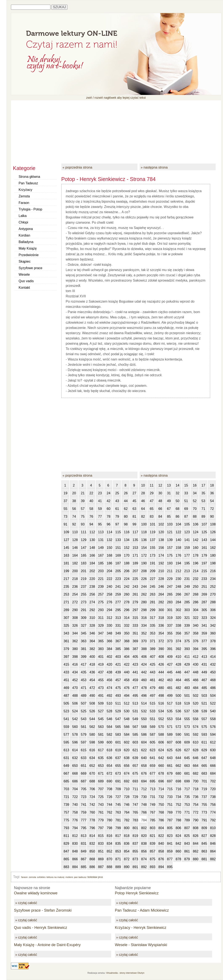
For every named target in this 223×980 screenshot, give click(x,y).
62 (126, 509)
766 (144, 812)
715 (170, 789)
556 (196, 719)
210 (161, 571)
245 (153, 587)
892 (144, 867)
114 (110, 532)
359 (204, 633)
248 (178, 587)
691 (118, 781)
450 (213, 672)
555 (187, 719)
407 (153, 657)
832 (92, 844)
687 (84, 781)
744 (110, 805)
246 (161, 587)
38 (74, 501)
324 (213, 618)
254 (75, 594)
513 (135, 703)
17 (203, 485)
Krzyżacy (26, 190)
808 (196, 828)
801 (135, 828)
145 (66, 548)
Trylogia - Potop (30, 209)
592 (196, 735)
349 (118, 633)
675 (135, 773)
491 (101, 696)
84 (160, 517)
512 (127, 703)
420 (110, 664)
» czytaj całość (26, 903)
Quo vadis (26, 281)
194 (178, 563)
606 (161, 742)
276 (110, 602)
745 (118, 805)
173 (153, 555)
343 (66, 633)
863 (204, 851)
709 (118, 789)
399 (84, 657)
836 (127, 844)
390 (161, 649)
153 (135, 548)
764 (127, 812)
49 (169, 501)
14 (178, 485)
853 (118, 851)
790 (196, 820)
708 (110, 789)
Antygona (26, 229)
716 (178, 789)
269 (204, 594)
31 (169, 493)
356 (178, 633)
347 (101, 633)
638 (127, 758)
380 (75, 649)
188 (127, 563)
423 (135, 664)
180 (213, 555)
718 (196, 789)
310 (92, 618)
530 (127, 711)
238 (92, 587)
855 (135, 851)
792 (213, 820)
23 (100, 493)
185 (101, 563)
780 (110, 820)
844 (196, 844)
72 (212, 509)
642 (161, 758)
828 (213, 836)
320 (178, 618)
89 (203, 517)
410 (178, 657)
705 (84, 789)
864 (213, 851)
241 (118, 587)
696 (161, 781)
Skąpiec (25, 261)
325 (66, 626)
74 (74, 517)
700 (196, 781)
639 (135, 758)
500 (178, 696)
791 (204, 820)
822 (161, 836)
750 (161, 805)
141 (187, 540)
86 (178, 517)
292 (92, 610)
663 (187, 766)
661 (170, 766)
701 (204, 781)
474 (110, 688)
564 (110, 727)
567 (135, 727)
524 (75, 711)
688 (92, 781)
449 (204, 672)
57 (83, 509)
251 (204, 587)
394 (196, 649)
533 (153, 711)
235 (66, 587)
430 (196, 664)
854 (127, 851)
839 (153, 844)
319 (170, 618)
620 (127, 750)
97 (117, 524)
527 (101, 711)
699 (187, 781)
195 (187, 563)
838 (144, 844)
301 (170, 610)
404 (127, 657)
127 (66, 540)
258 (110, 594)
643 (170, 758)
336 (161, 626)
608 (178, 742)
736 (196, 797)
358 (196, 633)
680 (178, 773)
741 (84, 805)
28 (143, 493)
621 (135, 750)
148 (92, 548)
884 (75, 867)
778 (92, 820)
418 (92, 664)
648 (213, 758)
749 (153, 805)
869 (101, 859)
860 (178, 851)
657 (135, 766)
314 (127, 618)
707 (101, 789)
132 (110, 540)
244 (144, 587)
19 (66, 493)
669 (84, 773)
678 (161, 773)
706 (92, 789)
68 (178, 509)
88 (195, 517)
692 (127, 781)
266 (178, 594)
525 (84, 711)
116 (127, 532)
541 (66, 719)
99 (135, 524)
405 (135, 657)
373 (170, 641)
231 (187, 579)
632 (75, 758)
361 (66, 641)
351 (135, 633)
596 (75, 742)
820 (144, 836)
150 (110, 548)
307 (66, 618)
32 (178, 493)
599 (101, 742)
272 (75, 602)
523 (66, 711)
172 (144, 555)
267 (187, 594)
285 (187, 602)
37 (66, 501)
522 (213, 703)
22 (91, 493)
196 (196, 563)
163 (66, 555)
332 (127, 626)
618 (110, 750)
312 (110, 618)
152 (127, 548)
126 (213, 532)
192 (161, 563)
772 (196, 812)
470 (75, 688)
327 (84, 626)
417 (84, 664)
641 (153, 758)
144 (213, 540)
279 (135, 602)
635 (101, 758)
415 (66, 664)
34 (195, 493)
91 (66, 524)
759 (84, 812)
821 (153, 836)
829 (66, 844)
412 (196, 657)
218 (75, 579)
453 (84, 680)
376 (196, 641)
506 (75, 703)
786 (161, 820)
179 (204, 555)
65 (152, 509)
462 (161, 680)
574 (196, 727)
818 (127, 836)
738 (213, 797)
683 (204, 773)
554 (178, 719)
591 (187, 735)
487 (66, 696)
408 (161, 657)
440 (127, 672)
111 (84, 532)
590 (178, 735)
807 (187, 828)
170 (127, 555)
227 (153, 579)
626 (178, 750)
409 (170, 657)
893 (153, 867)
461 (153, 680)
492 (110, 696)
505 (66, 703)
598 (92, 742)
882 (213, 859)
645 (187, 758)
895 (170, 867)
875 (153, 859)
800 (127, 828)
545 (101, 719)
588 (161, 735)
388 (144, 649)
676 (144, 773)
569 (153, 727)
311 (101, 618)
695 (153, 781)
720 (213, 789)
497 (153, 696)
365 (101, 641)
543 (84, 719)
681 (187, 773)
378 (213, 641)
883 (66, 867)
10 (143, 485)
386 (127, 649)
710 (127, 789)
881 (204, 859)
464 (178, 680)
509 (101, 703)
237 (84, 587)
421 (118, 664)
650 (75, 766)
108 (213, 524)
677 (153, 773)
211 (170, 571)
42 (109, 501)
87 (186, 517)
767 (153, 812)
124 (196, 532)
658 (144, 766)
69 (186, 509)
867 (84, 859)
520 (196, 703)
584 (127, 735)
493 (118, 696)
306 (213, 610)
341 (204, 626)
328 (92, 626)
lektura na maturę (55, 877)
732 (161, 797)
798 (110, 828)
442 (144, 672)
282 (161, 602)
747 (135, 805)
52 (195, 501)
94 (91, 524)
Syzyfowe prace (31, 268)
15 (186, 485)
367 (118, 641)
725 (101, 797)
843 (187, 844)
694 (144, 781)
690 (110, 781)
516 (161, 703)
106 (196, 524)
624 (161, 750)
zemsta (32, 877)
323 (204, 618)
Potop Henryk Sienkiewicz (137, 893)
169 (118, 555)
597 (84, 742)
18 (212, 485)
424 (144, 664)
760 (92, 812)
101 (153, 524)
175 (170, 555)
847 (66, 851)
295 (118, 610)
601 (118, 742)
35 (203, 493)
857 (153, 851)
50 (178, 501)
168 (110, 555)
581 (101, 735)
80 (126, 517)
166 (92, 555)
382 (92, 649)
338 (178, 626)
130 (92, 540)
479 (153, 688)
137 (153, 540)
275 (101, 602)
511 (118, 703)
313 (118, 618)
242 (127, 587)
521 (204, 703)
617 (101, 750)
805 (170, 828)
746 (127, 805)
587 (153, 735)
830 (75, 844)
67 (169, 509)
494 (127, 696)
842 (178, 844)
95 (100, 524)
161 (204, 548)
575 (204, 727)
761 (101, 812)
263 (153, 594)
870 (110, 859)
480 (161, 688)
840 (161, 844)
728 (127, 797)
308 (75, 618)
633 (84, 758)
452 (75, 680)
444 (161, 672)
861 (187, 851)
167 (101, 555)
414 (213, 657)
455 (101, 680)
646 (196, 758)
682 (196, 773)
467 (204, 680)
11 (152, 485)
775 (66, 820)
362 (75, 641)
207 (135, 571)
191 (153, 563)
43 (117, 501)
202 (92, 571)
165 (84, 555)
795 (84, 828)
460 (144, 680)
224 (127, 579)
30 (160, 493)
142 (196, 540)
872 (127, 859)
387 (135, 649)
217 (66, 579)
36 (212, 493)
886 (92, 867)
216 (213, 571)
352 (144, 633)
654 (110, 766)
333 (135, 626)
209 (153, 571)
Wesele (24, 275)
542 (75, 719)
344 (75, 633)
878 (178, 859)
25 (117, 493)
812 (75, 836)
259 (118, 594)
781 (118, 820)
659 (153, 766)
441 (135, 672)
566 (127, 727)
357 (187, 633)
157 (170, 548)
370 (144, 641)
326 (75, 626)
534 (161, 711)
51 (186, 501)
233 (204, 579)
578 (75, 735)
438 (110, 672)
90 (212, 517)
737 (204, 797)
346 (92, 633)
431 (204, 664)
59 (100, 509)
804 (161, 828)
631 (66, 758)
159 (187, 548)
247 (170, 587)
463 (170, 680)
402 (110, 657)
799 (118, 828)
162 (213, 548)
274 (92, 602)
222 (110, 579)
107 (204, 524)
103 (170, 524)
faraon (24, 877)
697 (170, 781)
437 (101, 672)
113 (101, 532)
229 (170, 579)
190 (144, 563)
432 (213, 664)
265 (170, 594)
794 (75, 828)
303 (187, 610)
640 (144, 758)
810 (213, 828)
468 (213, 680)
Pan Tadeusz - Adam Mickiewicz (142, 910)
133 (118, 540)
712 (144, 789)
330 (110, 626)
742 (92, 805)
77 (100, 517)
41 (100, 501)
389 (153, 649)
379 (66, 649)
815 (101, 836)
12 (160, 485)
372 (161, 641)
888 (110, 867)
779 (101, 820)
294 (110, 610)
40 (91, 501)
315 (135, 618)
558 (213, 719)
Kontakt (24, 288)
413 (204, 657)
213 (187, 571)
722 (75, 797)
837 (135, 844)
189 (135, 563)
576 (213, 727)
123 (187, 532)
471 (84, 688)
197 (204, 563)
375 (187, 641)
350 (127, 633)
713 (153, 789)
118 (144, 532)
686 (75, 781)
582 (110, 735)
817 (118, 836)
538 (196, 711)
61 (117, 509)
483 (187, 688)
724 (92, 797)
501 (187, 696)
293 (101, 610)
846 (213, 844)
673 (118, 773)
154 (144, 548)
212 (178, 571)
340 (196, 626)
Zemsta (24, 196)
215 (204, 571)
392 (178, 649)
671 (101, 773)
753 (187, 805)
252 (213, 587)
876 (161, 859)
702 (213, 781)
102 (161, 524)
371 (153, 641)
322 (196, 618)
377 (204, 641)
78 (109, 517)
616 (92, 750)
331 (118, 626)
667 (66, 773)
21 (83, 493)
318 (161, 618)
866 (75, 859)
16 (195, 485)
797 (101, 828)
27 (135, 493)
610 (196, 742)
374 (178, 641)
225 (135, 579)
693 (135, 781)
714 (161, 789)
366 (110, 641)
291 (84, 610)
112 (92, 532)
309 (84, 618)
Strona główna (29, 177)
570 (161, 727)
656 (127, 766)
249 (187, 587)
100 (144, 524)
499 (170, 696)
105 (187, 524)
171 (135, 555)
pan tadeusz (80, 877)
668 (75, 773)
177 (187, 555)
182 (75, 563)
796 (92, 828)
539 (204, 711)
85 (169, 517)
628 (196, 750)
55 (66, 509)
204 (110, 571)
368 (127, 641)
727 (118, 797)
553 (170, 719)
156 (161, 548)
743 (101, 805)
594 (213, 735)
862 (196, 851)
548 (127, 719)
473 (101, 688)
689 (101, 781)
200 (75, 571)
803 (153, 828)
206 (127, 571)
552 (161, 719)
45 (135, 501)
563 (101, 727)
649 (66, 766)
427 (170, 664)
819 (135, 836)
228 (161, 579)
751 (170, 805)
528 (110, 711)
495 (135, 696)
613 (66, 750)
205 (118, 571)
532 (144, 711)
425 (153, 664)
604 (144, 742)
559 (66, 727)
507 (84, 703)
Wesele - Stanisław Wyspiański (141, 945)
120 (161, 532)
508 (92, 703)
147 (84, 548)
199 (66, 571)
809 (204, 828)
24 (109, 493)
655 (118, 766)
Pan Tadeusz (28, 183)
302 (178, 610)
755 (204, 805)
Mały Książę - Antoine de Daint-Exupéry (47, 945)
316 (144, 618)
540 (213, 711)
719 (204, 789)
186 (110, 563)
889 (118, 867)
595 (66, 742)
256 (92, 594)
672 (110, 773)
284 (178, 602)
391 (170, 649)
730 (144, 797)
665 (204, 766)
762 (110, 812)
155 (153, 548)
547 (118, 719)
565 (118, 727)
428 (178, 664)
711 (135, 789)
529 (118, 711)
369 (135, 641)
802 (144, 828)
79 (117, 517)
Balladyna (26, 242)
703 (66, 789)
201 (84, 571)
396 (213, 649)
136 (144, 540)
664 (196, 766)
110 (75, 532)
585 (135, 735)
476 (127, 688)
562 (92, 727)
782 (127, 820)
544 (92, 719)
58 (91, 509)
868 (92, 859)
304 (196, 610)
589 (170, 735)
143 (204, 540)
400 (92, 657)
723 (84, 797)
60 (109, 509)
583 (118, 735)
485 (204, 688)
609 (187, 742)
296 (127, 610)
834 (110, 844)
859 (170, 851)
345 (84, 633)
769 (170, 812)
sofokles (41, 877)
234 (213, 579)
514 (144, 703)
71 (203, 509)
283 (170, 602)
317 (153, 618)
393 (187, 649)
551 (153, 719)
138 (161, 540)
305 (204, 610)
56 (74, 509)
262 (144, 594)
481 (170, 688)
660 (161, 766)
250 (196, 587)
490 (92, 696)
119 (153, 532)
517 (170, 703)
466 (196, 680)
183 (84, 563)
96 (109, 524)
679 (170, 773)
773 (204, 812)
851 (101, 851)
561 (84, 727)
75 (83, 517)
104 (178, 524)
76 (91, 517)
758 (75, 812)
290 (75, 610)
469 (66, 688)
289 (66, 610)
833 (101, 844)
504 (213, 696)
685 (66, 781)
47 (152, 501)
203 (101, 571)
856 (144, 851)
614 (75, 750)
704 (75, 789)
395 (204, 649)
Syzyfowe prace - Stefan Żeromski (43, 910)
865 (66, 859)
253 (66, 594)
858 (161, 851)
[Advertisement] (116, 130)
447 (187, 672)
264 (161, 594)
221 (101, 579)
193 (170, 563)
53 (203, 501)
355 (170, 633)
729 (135, 797)
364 (92, 641)
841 (170, 844)
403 (118, 657)
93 (83, 524)
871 (118, 859)
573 (187, 727)
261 (135, 594)
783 (135, 820)
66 (160, 509)
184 (92, 563)
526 (92, 711)
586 (144, 735)
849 (84, 851)
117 (135, 532)
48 (160, 501)
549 (135, 719)
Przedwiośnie (29, 255)
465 (187, 680)
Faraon (24, 203)
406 (144, 657)
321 (187, 618)
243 (135, 587)
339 (187, 626)
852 (110, 851)
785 (153, 820)
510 (110, 703)
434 (75, 672)
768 (161, 812)
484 (196, 688)
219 (84, 579)
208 (144, 571)
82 (143, 517)
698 (178, 781)
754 (196, 805)
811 (66, 836)
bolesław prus (95, 877)
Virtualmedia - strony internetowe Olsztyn (125, 973)
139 (170, 540)
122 (178, 532)
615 (84, 750)
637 (118, 758)
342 (213, 626)
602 (127, 742)
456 (110, 680)
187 (118, 563)
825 (187, 836)
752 (178, 805)
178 (196, 555)
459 (135, 680)
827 (204, 836)
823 (170, 836)
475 (118, 688)
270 (213, 594)
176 (178, 555)
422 (127, 664)
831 (84, 844)
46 (143, 501)
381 (84, 649)
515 (153, 703)
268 (196, 594)
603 (135, 742)
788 (178, 820)
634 (92, 758)
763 (118, 812)
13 (169, 485)
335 (153, 626)
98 (126, 524)
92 (74, 524)
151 (118, 548)
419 (101, 664)
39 (83, 501)
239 (101, 587)
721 (66, 797)
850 (92, 851)
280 (144, 602)
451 (66, 680)
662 (178, 766)
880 (196, 859)
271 (66, 602)
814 (92, 836)
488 (75, 696)
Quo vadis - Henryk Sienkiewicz (41, 928)
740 (75, 805)
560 (75, 727)
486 (213, 688)
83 (152, 517)
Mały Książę (28, 248)
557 (204, 719)
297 (135, 610)
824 (178, 836)
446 (178, 672)
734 (178, 797)
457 (118, 680)
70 (195, 509)
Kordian (24, 235)
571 (170, 727)
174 (161, 555)
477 (135, 688)
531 (135, 711)
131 (101, 540)
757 (66, 812)
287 (204, 602)
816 (110, 836)
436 (92, 672)
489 (84, 696)
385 (118, 649)
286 (196, 602)
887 (101, 867)
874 (144, 859)
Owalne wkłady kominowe (36, 893)
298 (144, 610)
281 (153, 602)
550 (144, 719)
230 (178, 579)
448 (196, 672)
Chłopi (23, 222)
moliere (69, 877)
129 (84, 540)
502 (196, 696)
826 (196, 836)
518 (178, 703)
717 (187, 789)
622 (144, 750)
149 (101, 548)
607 (170, 742)
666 (213, 766)
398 (75, 657)
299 (153, 610)
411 (187, 657)
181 (66, 563)
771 (187, 812)
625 (170, 750)
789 (187, 820)
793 (66, 828)
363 (84, 641)
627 (187, 750)
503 (204, 696)
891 (135, 867)
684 (213, 773)
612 (213, 742)
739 (66, 805)
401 (101, 657)
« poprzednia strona (77, 167)
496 (144, 696)
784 (144, 820)
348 (110, 633)
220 (92, 579)
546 (110, 719)
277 (118, 602)
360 (213, 633)
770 (178, 812)
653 (101, 766)
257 (101, 594)
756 (213, 805)
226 (144, 579)
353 (153, 633)
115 (118, 532)
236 (75, 587)
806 (178, 828)
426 (161, 664)
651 (84, 766)
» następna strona (154, 167)
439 (118, 672)
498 (161, 696)
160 (196, 548)
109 (66, 532)
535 (170, 711)
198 (213, 563)
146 (75, 548)
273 (84, 602)
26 (126, 493)
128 (75, 540)
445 (170, 672)
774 (213, 812)
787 (170, 820)
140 (178, 540)
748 (144, 805)
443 (153, 672)
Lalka (23, 216)
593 (204, 735)
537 (187, 711)
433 (66, 672)
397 (66, 657)
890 (127, 867)
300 (161, 610)
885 (84, 867)
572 (178, 727)
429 (187, 664)
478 (144, 688)
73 (66, 517)
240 (110, 587)
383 (101, 649)
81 (135, 517)
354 (161, 633)
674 (127, 773)
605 (153, 742)
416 (75, 664)
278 (127, 602)
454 (92, 680)
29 (152, 493)
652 (92, 766)
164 (75, 555)
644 (178, 758)
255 (84, 594)
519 (187, 703)
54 (212, 501)
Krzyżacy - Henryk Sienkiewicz (141, 928)
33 (186, 493)
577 (66, 735)
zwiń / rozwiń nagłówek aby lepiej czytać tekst (116, 98)
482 (178, 688)
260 (127, 594)
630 (213, 750)
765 (135, 812)
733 (170, 797)
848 (75, 851)
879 (187, 859)
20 (74, 493)
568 (144, 727)
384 (110, 649)
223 (118, 579)
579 (84, 735)
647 (204, 758)
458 (127, 680)
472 (92, 688)
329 (101, 626)
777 (84, 820)
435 (84, 672)
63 (135, 509)
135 (135, 540)
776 (75, 820)
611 (204, 742)
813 (84, 836)
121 (170, 532)
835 (118, 844)
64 (143, 509)
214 (196, 571)
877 (170, 859)
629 (204, 750)
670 (92, 773)
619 (118, 750)
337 (170, 626)
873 (135, 859)
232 (196, 579)
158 (178, 548)
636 (110, 758)
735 (187, 797)
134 (127, 540)
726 (110, 797)
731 (153, 797)
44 (126, 501)
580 (92, 735)
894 (161, 867)
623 (153, 750)
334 (144, 626)
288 (213, 602)
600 (110, 742)
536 (178, 711)
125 (204, 532)
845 (204, 844)
